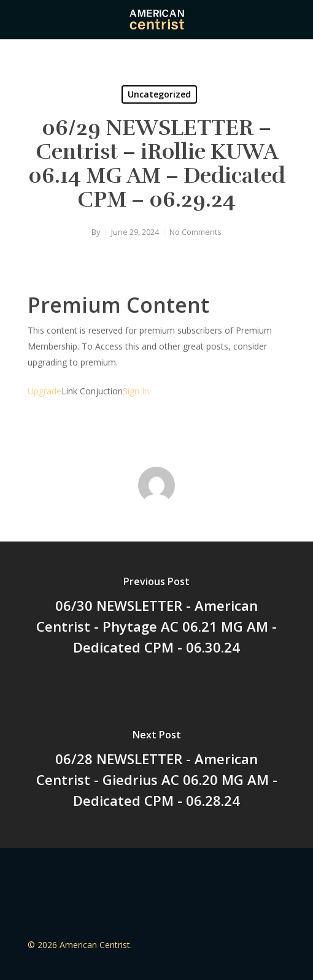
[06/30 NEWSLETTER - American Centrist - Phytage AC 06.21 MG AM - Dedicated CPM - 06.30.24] (156, 618)
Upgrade (44, 391)
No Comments (195, 232)
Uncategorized (159, 94)
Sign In (136, 391)
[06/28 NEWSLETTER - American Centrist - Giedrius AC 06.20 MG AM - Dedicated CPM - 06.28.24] (156, 771)
